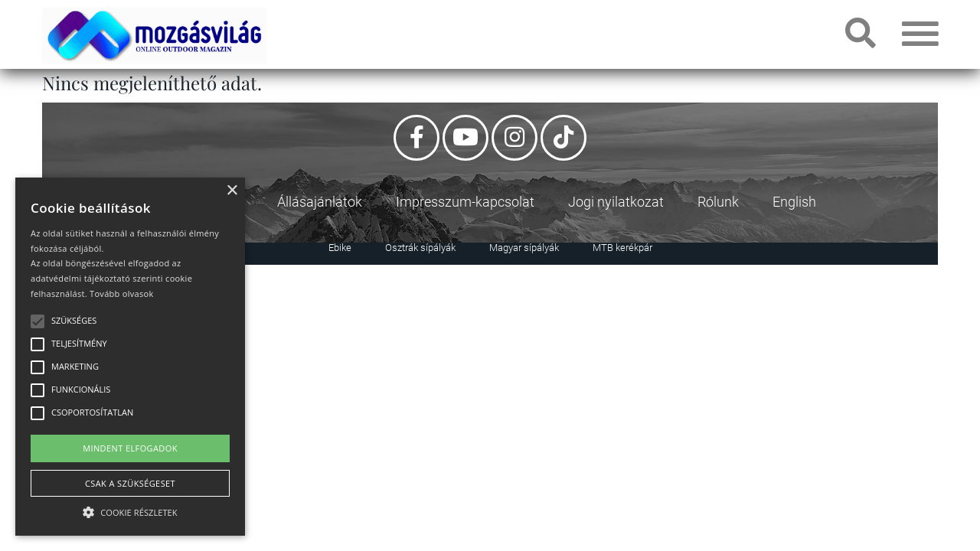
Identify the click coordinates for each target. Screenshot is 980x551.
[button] (130, 510)
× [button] (232, 191)
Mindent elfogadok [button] (130, 448)
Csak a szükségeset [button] (130, 483)
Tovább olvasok (121, 293)
